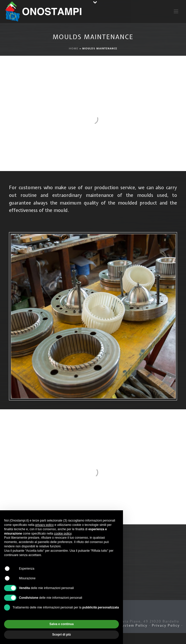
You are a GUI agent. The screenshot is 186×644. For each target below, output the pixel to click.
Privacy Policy (166, 625)
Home (74, 48)
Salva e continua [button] (62, 624)
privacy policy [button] (44, 525)
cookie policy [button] (63, 534)
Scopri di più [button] (62, 635)
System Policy (134, 625)
